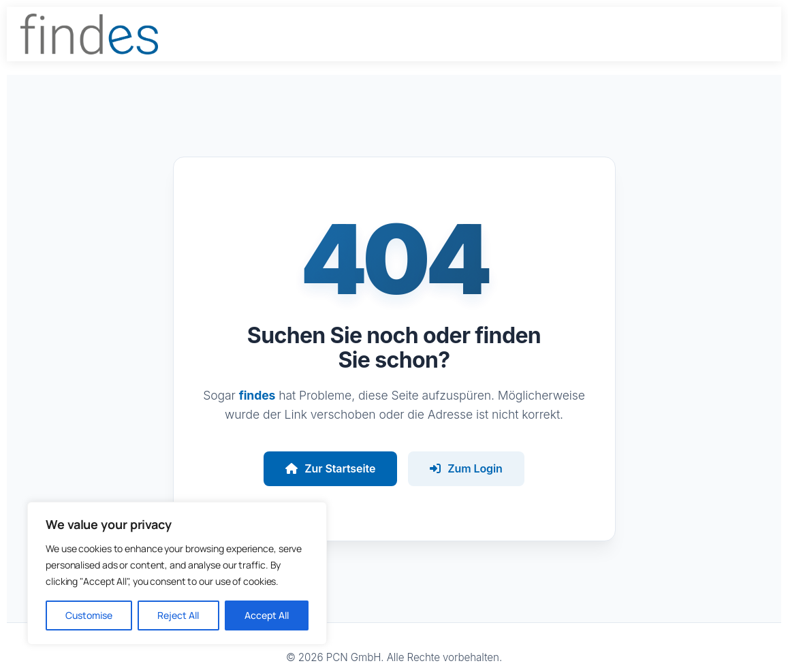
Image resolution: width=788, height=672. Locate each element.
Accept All (267, 615)
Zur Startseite (330, 468)
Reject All (178, 615)
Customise (89, 615)
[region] (177, 573)
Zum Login (466, 468)
